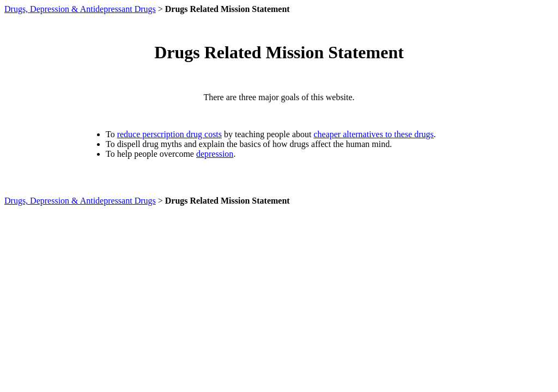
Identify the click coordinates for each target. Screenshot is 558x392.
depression (215, 154)
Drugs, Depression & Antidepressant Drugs (80, 9)
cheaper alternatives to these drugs (373, 134)
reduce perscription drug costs (169, 134)
